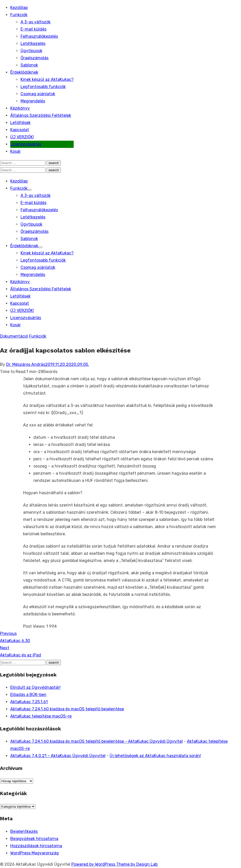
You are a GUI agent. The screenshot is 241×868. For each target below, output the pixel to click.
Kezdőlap (19, 8)
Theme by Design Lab (137, 864)
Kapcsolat (20, 130)
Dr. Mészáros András (26, 364)
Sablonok (29, 65)
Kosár (16, 151)
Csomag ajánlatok (38, 94)
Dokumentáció (14, 336)
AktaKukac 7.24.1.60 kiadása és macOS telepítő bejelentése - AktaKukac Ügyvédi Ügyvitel (97, 741)
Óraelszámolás (35, 58)
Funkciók (19, 15)
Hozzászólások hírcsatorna (36, 846)
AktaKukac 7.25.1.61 (29, 702)
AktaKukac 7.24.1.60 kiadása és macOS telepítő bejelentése (67, 709)
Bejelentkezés (24, 831)
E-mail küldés (33, 29)
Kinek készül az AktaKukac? (47, 79)
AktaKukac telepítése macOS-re (41, 716)
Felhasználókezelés (39, 36)
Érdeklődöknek (24, 72)
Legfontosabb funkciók (43, 87)
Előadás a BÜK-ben (28, 695)
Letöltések (20, 123)
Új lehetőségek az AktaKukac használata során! (155, 756)
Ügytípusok (31, 51)
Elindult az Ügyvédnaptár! (35, 687)
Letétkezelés (33, 44)
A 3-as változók (36, 22)
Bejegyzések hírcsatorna (34, 839)
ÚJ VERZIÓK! (22, 137)
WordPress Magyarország (35, 853)
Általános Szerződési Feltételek (41, 115)
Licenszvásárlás (26, 144)
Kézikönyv (20, 108)
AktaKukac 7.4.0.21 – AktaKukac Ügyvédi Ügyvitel (58, 756)
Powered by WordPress (94, 864)
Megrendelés (33, 101)
